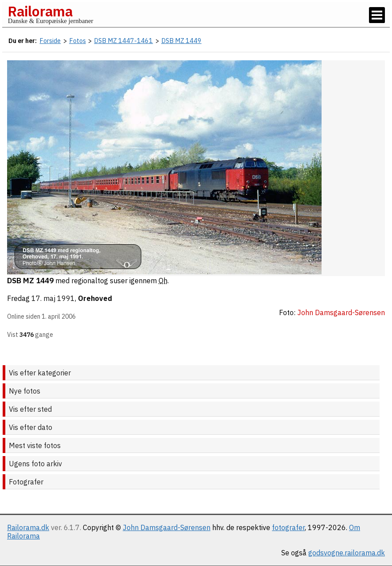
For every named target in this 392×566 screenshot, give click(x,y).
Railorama (40, 11)
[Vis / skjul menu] (377, 15)
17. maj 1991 (53, 298)
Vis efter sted (30, 409)
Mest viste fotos (35, 445)
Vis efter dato (31, 427)
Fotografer (26, 482)
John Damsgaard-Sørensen (167, 527)
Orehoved (95, 298)
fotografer (288, 527)
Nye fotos (25, 391)
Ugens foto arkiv (35, 464)
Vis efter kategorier (40, 373)
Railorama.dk (28, 527)
